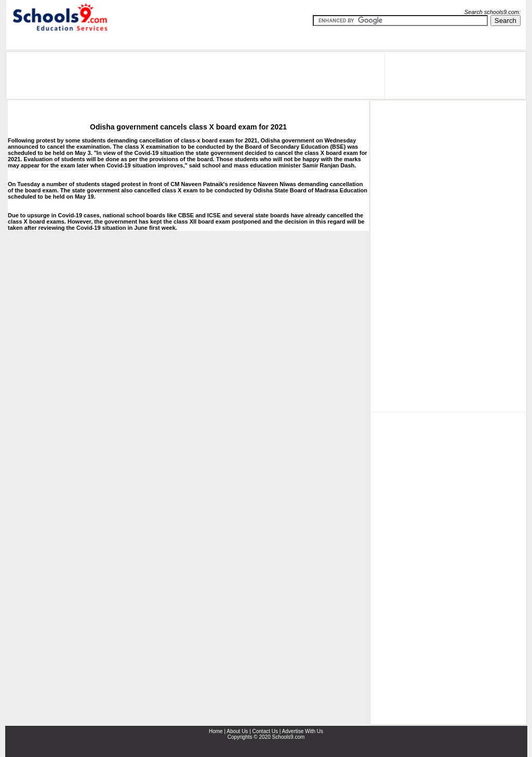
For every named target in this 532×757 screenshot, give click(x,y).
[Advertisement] (195, 75)
